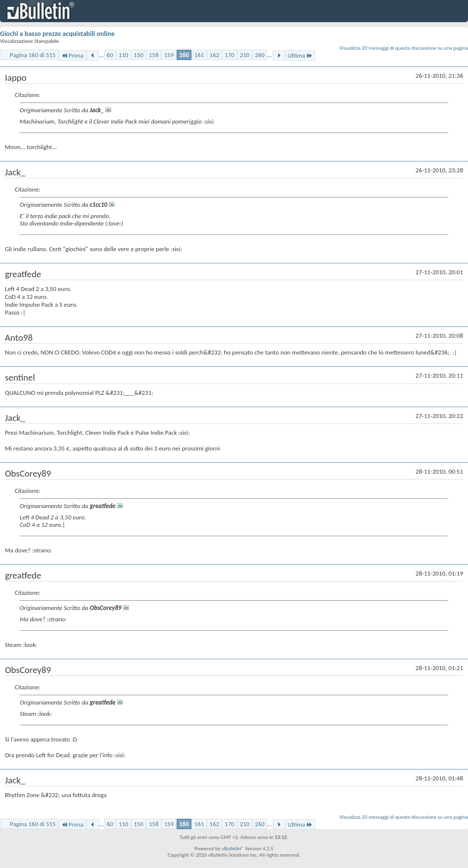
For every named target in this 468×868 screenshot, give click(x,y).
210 (245, 55)
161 (199, 55)
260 (260, 55)
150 (139, 55)
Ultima (300, 55)
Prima (72, 55)
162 (215, 55)
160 (184, 55)
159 (169, 55)
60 (110, 55)
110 (124, 55)
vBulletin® (233, 849)
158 (154, 55)
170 (229, 55)
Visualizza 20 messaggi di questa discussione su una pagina (404, 48)
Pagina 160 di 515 (33, 55)
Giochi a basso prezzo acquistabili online (57, 34)
